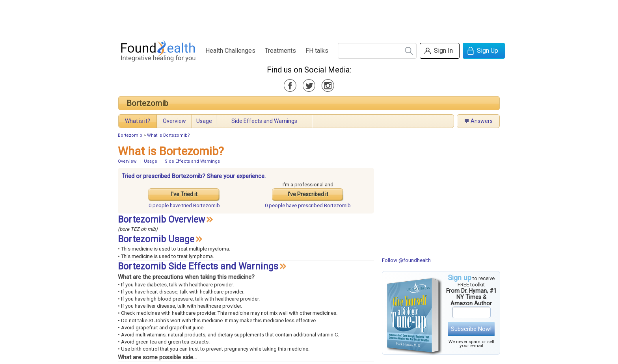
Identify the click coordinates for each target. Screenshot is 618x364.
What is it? (138, 121)
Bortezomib (147, 103)
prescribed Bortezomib (308, 205)
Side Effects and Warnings (264, 121)
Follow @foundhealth (406, 260)
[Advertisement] (309, 18)
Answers (482, 121)
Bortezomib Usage (156, 239)
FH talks (317, 51)
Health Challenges (230, 51)
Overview (174, 121)
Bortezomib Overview (161, 220)
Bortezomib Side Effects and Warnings (198, 266)
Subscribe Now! (471, 329)
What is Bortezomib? (168, 135)
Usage (204, 121)
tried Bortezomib (184, 205)
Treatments (280, 51)
